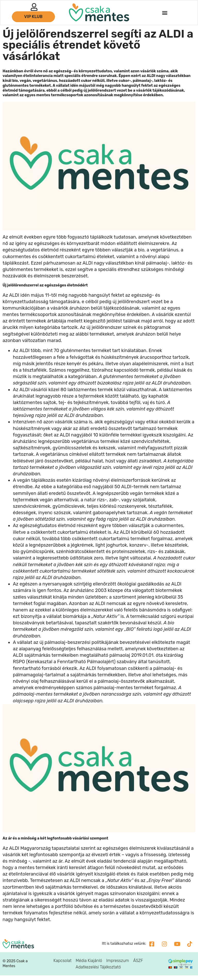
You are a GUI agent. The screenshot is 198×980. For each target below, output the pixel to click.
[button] (164, 13)
